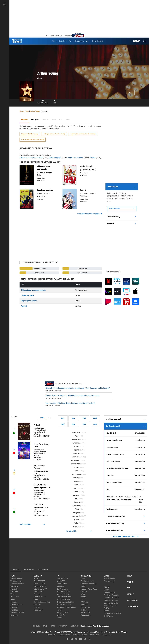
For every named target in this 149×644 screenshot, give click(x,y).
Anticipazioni (62, 584)
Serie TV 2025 (39, 581)
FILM (12, 576)
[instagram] (72, 640)
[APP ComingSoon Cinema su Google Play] (132, 626)
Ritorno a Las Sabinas (66, 602)
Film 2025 (14, 607)
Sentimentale (76, 516)
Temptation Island (64, 597)
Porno (77, 509)
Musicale (76, 495)
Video (13, 594)
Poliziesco (76, 506)
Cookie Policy (94, 635)
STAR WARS (133, 606)
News (13, 599)
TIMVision (84, 602)
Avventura (76, 443)
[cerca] (144, 41)
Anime (77, 436)
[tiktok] (85, 640)
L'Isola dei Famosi (64, 605)
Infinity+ (84, 597)
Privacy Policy (64, 635)
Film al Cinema (16, 579)
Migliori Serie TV (40, 589)
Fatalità (92, 158)
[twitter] (89, 640)
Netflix (83, 586)
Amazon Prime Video (89, 589)
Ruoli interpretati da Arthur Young (33, 140)
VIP (129, 588)
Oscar (106, 590)
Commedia (76, 457)
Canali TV (61, 615)
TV (58, 576)
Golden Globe (109, 592)
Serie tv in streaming (42, 602)
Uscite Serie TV (40, 597)
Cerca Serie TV (40, 586)
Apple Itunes (85, 605)
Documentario (76, 460)
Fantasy (76, 478)
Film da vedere (16, 605)
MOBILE (131, 594)
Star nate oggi (109, 581)
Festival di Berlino (111, 600)
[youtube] (81, 640)
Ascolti (60, 618)
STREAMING (86, 576)
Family (76, 471)
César (106, 611)
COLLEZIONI (133, 600)
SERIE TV (38, 576)
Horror (76, 492)
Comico (76, 453)
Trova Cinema (16, 581)
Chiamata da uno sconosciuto (31, 158)
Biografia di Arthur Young (30, 134)
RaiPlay (84, 610)
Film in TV (14, 589)
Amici (59, 610)
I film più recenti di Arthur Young (54, 134)
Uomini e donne (63, 592)
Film (55, 101)
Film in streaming (17, 613)
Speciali (37, 607)
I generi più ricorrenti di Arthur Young (83, 134)
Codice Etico (52, 635)
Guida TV (37, 605)
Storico (77, 520)
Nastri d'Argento (110, 606)
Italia (42, 418)
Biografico (76, 450)
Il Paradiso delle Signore (67, 607)
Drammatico (76, 464)
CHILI (83, 599)
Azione (76, 446)
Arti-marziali (77, 439)
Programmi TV (63, 613)
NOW (83, 594)
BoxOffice (14, 586)
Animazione (76, 432)
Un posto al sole (64, 599)
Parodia (77, 502)
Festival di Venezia (111, 595)
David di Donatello (111, 603)
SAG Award (108, 616)
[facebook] (68, 640)
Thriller (76, 523)
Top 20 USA (38, 592)
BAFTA (107, 608)
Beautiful (61, 586)
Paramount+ (85, 615)
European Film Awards (113, 613)
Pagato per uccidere (75, 158)
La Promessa (62, 589)
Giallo (76, 485)
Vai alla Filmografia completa (90, 214)
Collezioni (14, 592)
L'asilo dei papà (55, 158)
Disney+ (84, 592)
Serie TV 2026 (39, 584)
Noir (77, 499)
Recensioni (15, 597)
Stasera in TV (63, 579)
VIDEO (130, 582)
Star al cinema (110, 579)
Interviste (14, 602)
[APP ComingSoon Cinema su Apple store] (117, 626)
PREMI (107, 587)
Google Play (85, 607)
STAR (106, 576)
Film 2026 (14, 610)
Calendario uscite (17, 584)
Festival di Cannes (111, 598)
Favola (77, 481)
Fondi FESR (106, 635)
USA (50, 418)
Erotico (77, 467)
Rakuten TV (85, 613)
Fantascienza (76, 474)
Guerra (76, 488)
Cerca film (14, 615)
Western (76, 527)
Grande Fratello (63, 594)
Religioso (77, 513)
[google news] (76, 640)
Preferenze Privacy (79, 635)
